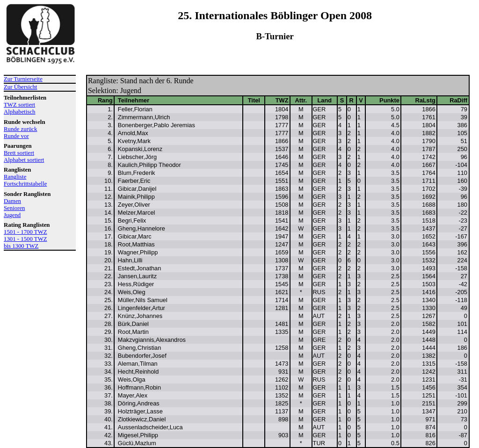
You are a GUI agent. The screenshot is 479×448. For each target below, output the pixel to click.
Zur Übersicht (20, 87)
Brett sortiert (19, 153)
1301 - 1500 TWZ (25, 239)
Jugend (12, 215)
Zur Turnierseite (23, 79)
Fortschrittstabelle (25, 184)
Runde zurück (20, 129)
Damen (12, 201)
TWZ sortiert (19, 105)
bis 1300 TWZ (21, 246)
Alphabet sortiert (24, 160)
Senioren (15, 208)
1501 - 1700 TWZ (25, 232)
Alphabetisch (20, 112)
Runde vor (16, 136)
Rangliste (15, 177)
